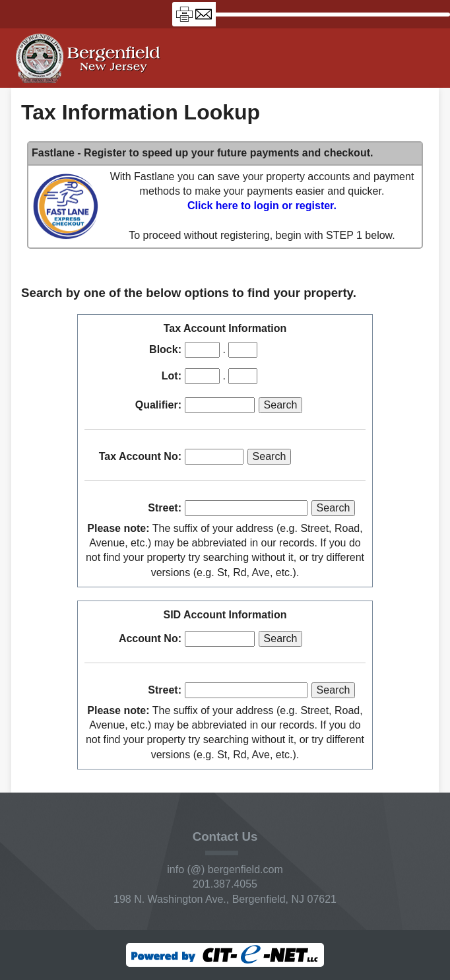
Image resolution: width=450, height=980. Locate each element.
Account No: (150, 638)
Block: (165, 349)
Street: (165, 508)
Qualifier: (158, 405)
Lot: (172, 376)
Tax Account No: (140, 456)
